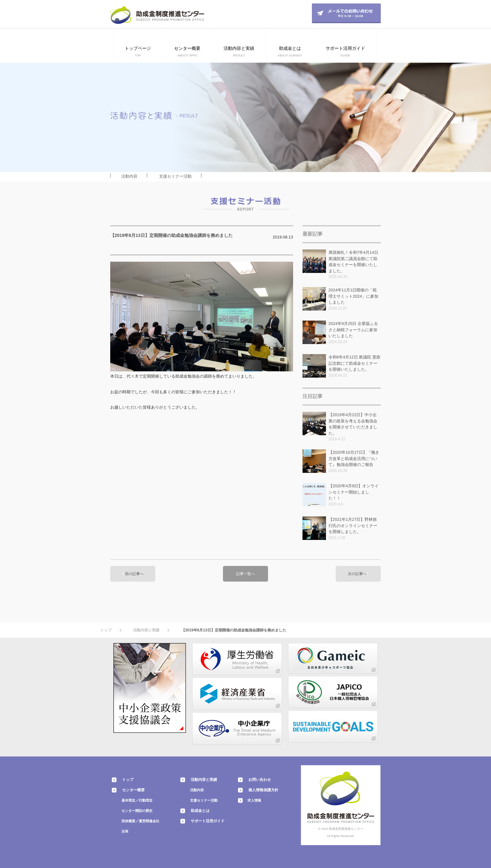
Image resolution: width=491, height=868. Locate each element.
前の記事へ (134, 574)
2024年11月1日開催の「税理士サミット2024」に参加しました (353, 296)
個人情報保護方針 (263, 790)
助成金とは (200, 811)
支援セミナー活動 (175, 176)
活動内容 (129, 176)
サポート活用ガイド (208, 821)
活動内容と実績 (146, 630)
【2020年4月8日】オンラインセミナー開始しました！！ (354, 492)
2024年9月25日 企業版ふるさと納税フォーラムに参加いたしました (353, 330)
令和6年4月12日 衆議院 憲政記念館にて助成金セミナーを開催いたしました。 (354, 363)
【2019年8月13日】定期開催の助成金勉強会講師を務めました (171, 235)
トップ (106, 630)
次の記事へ (357, 574)
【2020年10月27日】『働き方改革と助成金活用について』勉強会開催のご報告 (354, 458)
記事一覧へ (246, 574)
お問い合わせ (260, 780)
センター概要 (133, 790)
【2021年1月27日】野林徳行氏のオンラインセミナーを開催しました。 (353, 526)
